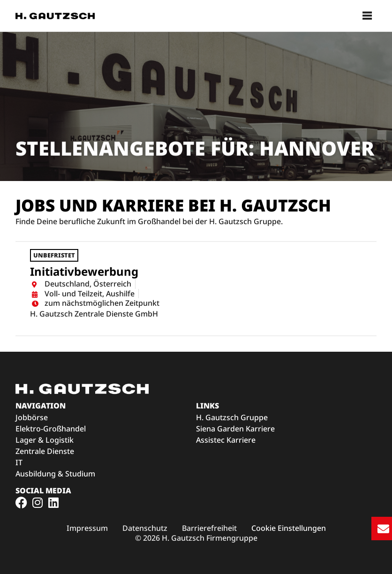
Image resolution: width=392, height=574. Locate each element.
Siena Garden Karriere (235, 429)
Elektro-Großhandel (51, 429)
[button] (367, 16)
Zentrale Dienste (45, 451)
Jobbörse (32, 417)
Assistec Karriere (226, 440)
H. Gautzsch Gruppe (232, 417)
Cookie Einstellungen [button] (289, 528)
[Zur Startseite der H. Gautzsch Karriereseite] (55, 15)
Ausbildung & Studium (55, 474)
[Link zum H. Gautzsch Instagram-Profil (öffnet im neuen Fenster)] (37, 502)
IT (19, 462)
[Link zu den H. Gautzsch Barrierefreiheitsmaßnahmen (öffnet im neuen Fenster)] (209, 528)
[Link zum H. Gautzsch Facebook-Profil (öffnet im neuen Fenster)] (21, 502)
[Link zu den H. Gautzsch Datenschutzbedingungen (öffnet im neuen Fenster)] (145, 528)
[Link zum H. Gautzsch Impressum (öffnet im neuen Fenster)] (87, 528)
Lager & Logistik (45, 440)
